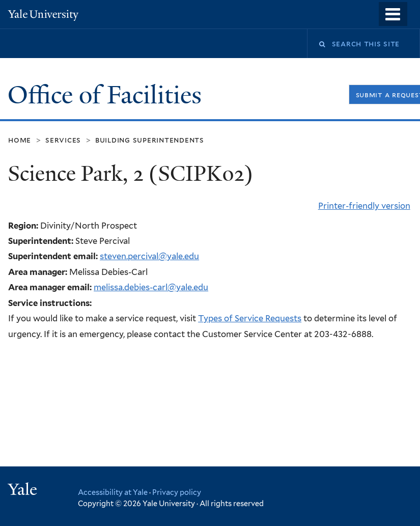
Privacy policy (177, 492)
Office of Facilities (108, 95)
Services (63, 140)
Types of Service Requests (250, 318)
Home (20, 140)
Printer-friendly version (364, 206)
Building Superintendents (150, 140)
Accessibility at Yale (113, 492)
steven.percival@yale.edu (149, 256)
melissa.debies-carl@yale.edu (151, 287)
